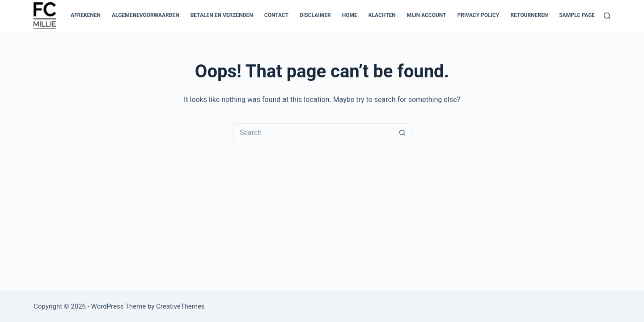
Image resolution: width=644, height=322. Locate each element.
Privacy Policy (479, 15)
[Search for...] (313, 132)
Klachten (382, 15)
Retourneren (529, 15)
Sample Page (577, 15)
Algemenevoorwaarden (146, 15)
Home (350, 15)
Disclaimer (315, 15)
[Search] (607, 16)
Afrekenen (86, 15)
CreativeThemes (180, 306)
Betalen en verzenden (222, 15)
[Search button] (402, 132)
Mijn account (427, 15)
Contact (276, 15)
